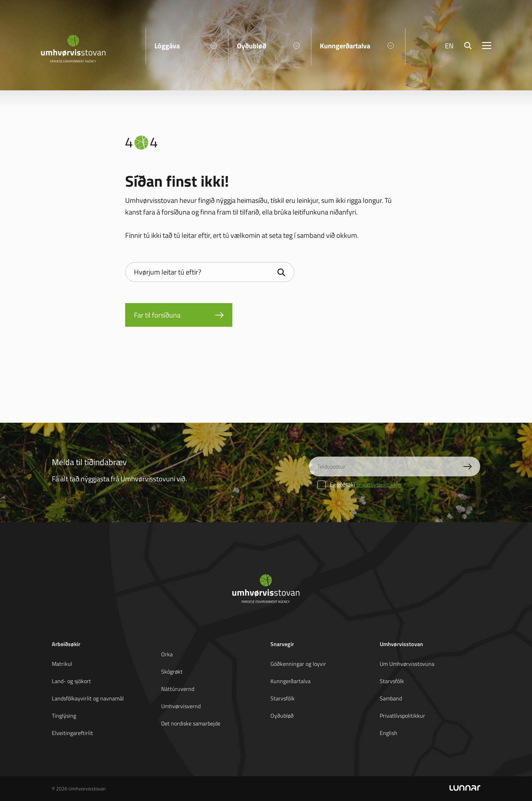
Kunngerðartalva (291, 681)
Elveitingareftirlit (72, 733)
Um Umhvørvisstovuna (407, 664)
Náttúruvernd (178, 689)
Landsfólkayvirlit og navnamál (88, 698)
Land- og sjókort (71, 681)
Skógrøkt (172, 671)
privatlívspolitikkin (379, 484)
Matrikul (62, 664)
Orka (167, 654)
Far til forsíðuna (157, 315)
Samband (391, 698)
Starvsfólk (283, 698)
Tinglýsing (64, 716)
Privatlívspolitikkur (402, 716)
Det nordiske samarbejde (191, 723)
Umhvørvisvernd (181, 706)
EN (449, 46)
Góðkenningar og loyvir (298, 664)
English (389, 733)
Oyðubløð (282, 716)
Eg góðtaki (359, 484)
